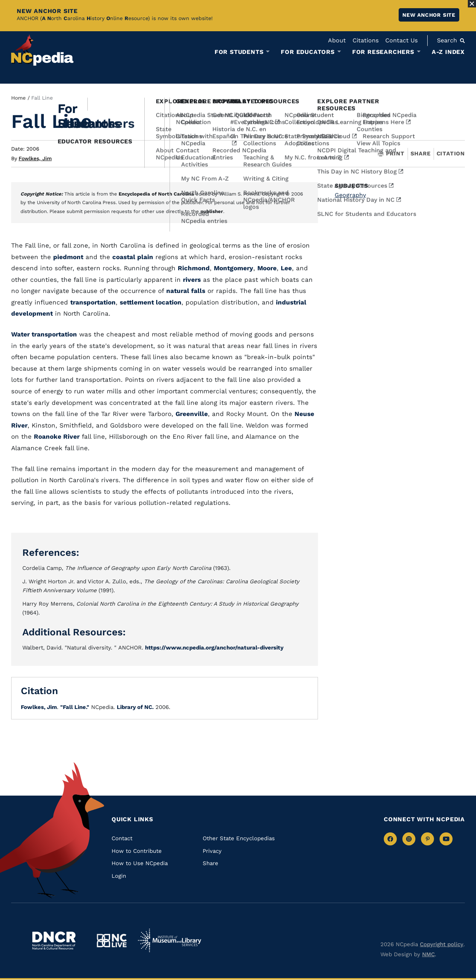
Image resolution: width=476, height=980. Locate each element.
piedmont (68, 257)
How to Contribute (137, 851)
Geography (350, 195)
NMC (428, 954)
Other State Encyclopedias (239, 838)
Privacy (212, 851)
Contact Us (401, 40)
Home (18, 98)
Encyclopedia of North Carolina (156, 194)
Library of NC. (135, 707)
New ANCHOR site (429, 15)
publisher (212, 211)
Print (391, 154)
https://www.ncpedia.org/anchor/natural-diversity (214, 648)
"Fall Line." (75, 707)
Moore (267, 268)
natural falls (186, 291)
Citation (451, 154)
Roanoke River (57, 436)
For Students (239, 52)
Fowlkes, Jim (35, 158)
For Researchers (383, 52)
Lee (286, 268)
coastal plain (133, 257)
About (337, 40)
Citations (366, 40)
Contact (122, 838)
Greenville (192, 414)
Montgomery (234, 268)
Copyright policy (442, 944)
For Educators (308, 52)
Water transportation (44, 334)
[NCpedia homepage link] (42, 50)
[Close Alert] (472, 4)
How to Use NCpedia (140, 863)
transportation (93, 302)
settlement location (151, 302)
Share (421, 154)
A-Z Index (448, 52)
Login (119, 876)
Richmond (194, 268)
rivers (192, 280)
